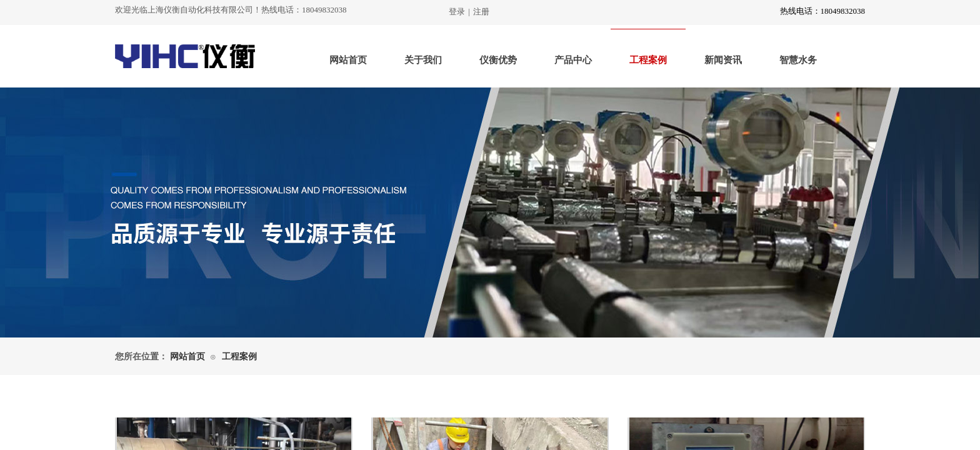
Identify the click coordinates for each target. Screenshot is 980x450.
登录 (457, 12)
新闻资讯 (723, 60)
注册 (481, 12)
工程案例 (648, 60)
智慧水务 (798, 60)
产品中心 (573, 60)
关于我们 (423, 60)
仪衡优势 (498, 60)
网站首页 (348, 60)
